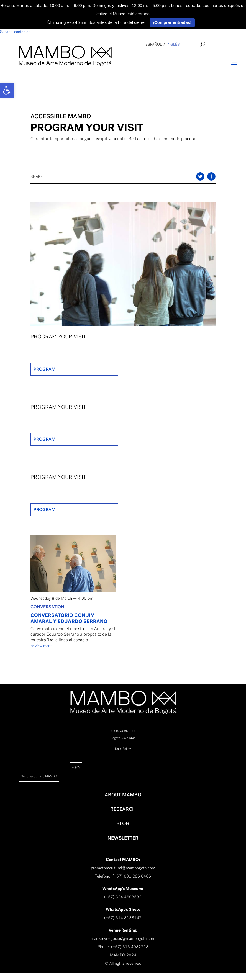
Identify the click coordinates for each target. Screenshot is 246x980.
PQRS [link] (76, 767)
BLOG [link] (123, 823)
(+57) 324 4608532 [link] (123, 897)
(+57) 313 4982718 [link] (130, 947)
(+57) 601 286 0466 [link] (132, 876)
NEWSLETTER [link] (123, 838)
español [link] (154, 44)
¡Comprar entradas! (172, 22)
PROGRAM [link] (44, 369)
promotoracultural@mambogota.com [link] (123, 868)
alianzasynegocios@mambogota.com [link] (123, 938)
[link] (7, 90)
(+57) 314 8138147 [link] (123, 918)
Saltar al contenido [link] (15, 32)
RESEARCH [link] (123, 809)
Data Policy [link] (123, 749)
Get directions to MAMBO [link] (39, 776)
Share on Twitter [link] (211, 176)
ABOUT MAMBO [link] (123, 795)
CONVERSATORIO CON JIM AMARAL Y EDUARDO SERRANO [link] (69, 618)
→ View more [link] (41, 646)
